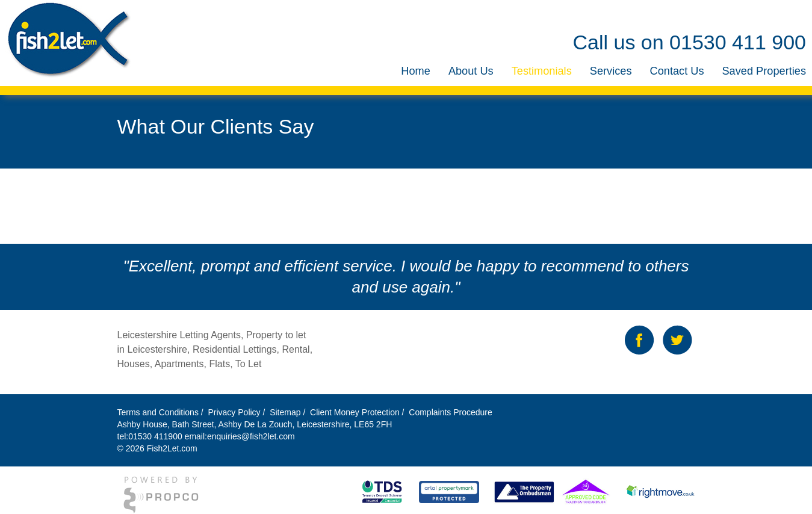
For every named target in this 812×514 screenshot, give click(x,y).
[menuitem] (416, 71)
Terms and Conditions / (162, 412)
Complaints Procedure (449, 412)
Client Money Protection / (357, 412)
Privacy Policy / (237, 412)
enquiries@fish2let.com (251, 436)
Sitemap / (289, 412)
